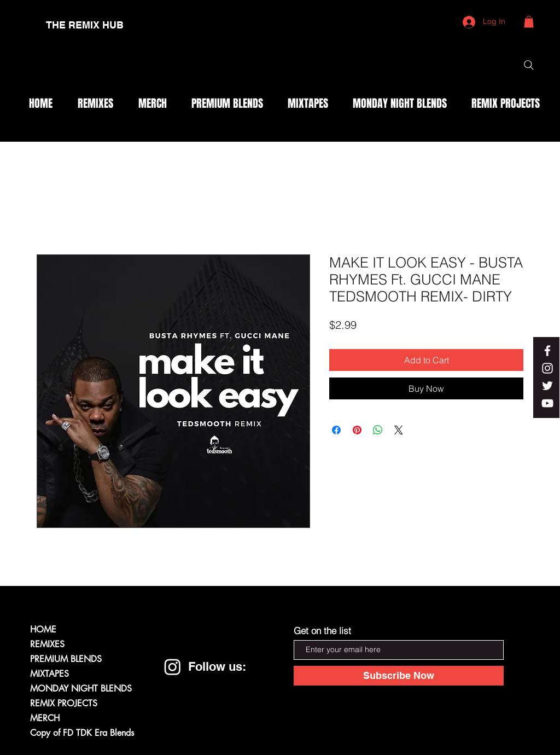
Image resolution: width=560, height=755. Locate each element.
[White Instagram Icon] (547, 368)
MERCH (45, 718)
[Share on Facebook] (336, 430)
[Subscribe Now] (399, 676)
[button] (529, 22)
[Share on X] (399, 430)
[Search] (529, 65)
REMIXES (47, 644)
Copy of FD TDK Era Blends (82, 733)
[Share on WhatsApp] (378, 430)
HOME (43, 629)
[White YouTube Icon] (547, 403)
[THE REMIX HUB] (85, 25)
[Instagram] (173, 667)
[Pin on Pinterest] (357, 430)
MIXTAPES (49, 674)
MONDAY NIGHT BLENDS (81, 689)
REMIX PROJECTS (64, 703)
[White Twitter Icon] (547, 386)
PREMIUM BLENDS (66, 659)
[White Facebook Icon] (547, 351)
